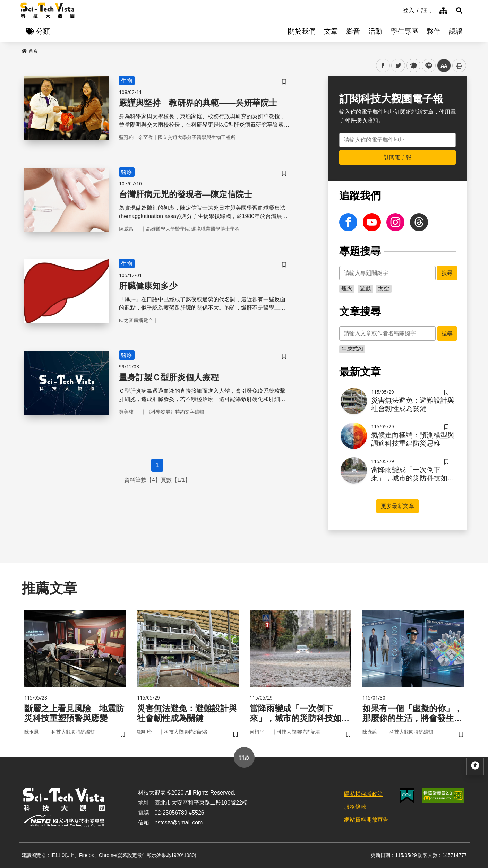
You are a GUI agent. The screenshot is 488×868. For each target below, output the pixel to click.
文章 (331, 31)
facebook (383, 66)
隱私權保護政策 (363, 794)
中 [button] (444, 66)
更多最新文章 (397, 506)
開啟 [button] (244, 757)
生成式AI (352, 349)
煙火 (347, 289)
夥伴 (434, 31)
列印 (459, 66)
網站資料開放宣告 (366, 820)
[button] (459, 10)
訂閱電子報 (397, 157)
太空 (384, 289)
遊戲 (365, 289)
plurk (413, 66)
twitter (398, 66)
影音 (353, 31)
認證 (456, 31)
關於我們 (302, 31)
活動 (375, 31)
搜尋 (447, 273)
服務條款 (355, 807)
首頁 (30, 51)
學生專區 (404, 31)
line (426, 66)
